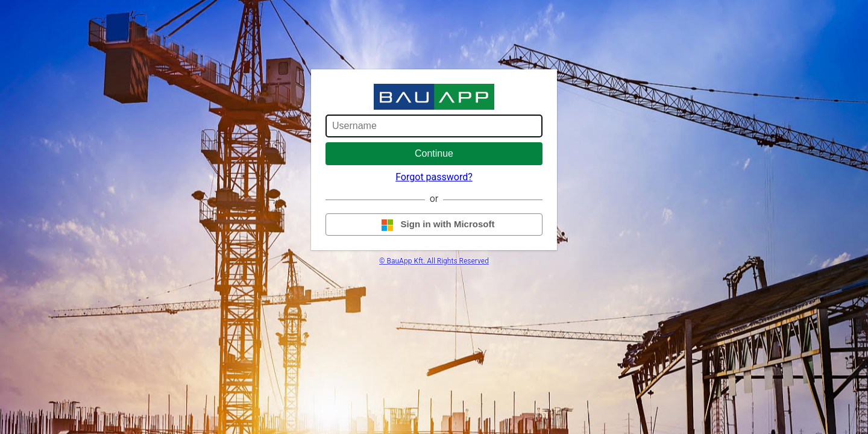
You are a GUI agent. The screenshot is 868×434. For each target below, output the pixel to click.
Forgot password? (434, 177)
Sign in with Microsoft (434, 225)
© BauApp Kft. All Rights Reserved (434, 261)
